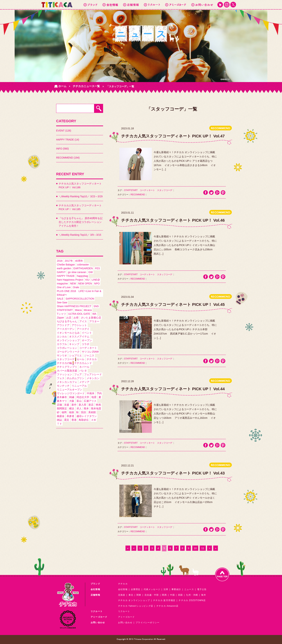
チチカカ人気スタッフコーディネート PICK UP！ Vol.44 (173, 389)
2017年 (69, 261)
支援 (67, 405)
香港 (74, 420)
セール (81, 359)
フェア (78, 374)
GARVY (61, 272)
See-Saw (62, 302)
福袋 (71, 412)
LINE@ (96, 280)
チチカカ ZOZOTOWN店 (192, 600)
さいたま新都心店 (91, 318)
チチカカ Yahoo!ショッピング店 (136, 606)
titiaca (78, 310)
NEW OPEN (85, 283)
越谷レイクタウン (87, 416)
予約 (99, 393)
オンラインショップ (68, 340)
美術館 (92, 412)
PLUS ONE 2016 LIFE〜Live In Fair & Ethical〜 (79, 293)
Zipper (60, 318)
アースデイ (83, 329)
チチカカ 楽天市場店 (164, 600)
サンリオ (62, 355)
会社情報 (123, 589)
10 (195, 548)
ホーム (62, 86)
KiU (87, 280)
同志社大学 (83, 397)
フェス (61, 378)
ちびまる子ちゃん (67, 321)
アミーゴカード (126, 617)
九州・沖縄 (192, 595)
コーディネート (88, 348)
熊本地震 (96, 408)
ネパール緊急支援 (67, 371)
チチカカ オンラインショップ (134, 600)
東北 (131, 595)
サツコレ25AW (90, 352)
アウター (94, 321)
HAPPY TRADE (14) (68, 140)
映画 (98, 405)
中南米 (91, 393)
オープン (87, 340)
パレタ (83, 371)
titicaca (88, 310)
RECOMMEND (138, 195)
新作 (74, 405)
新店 (91, 405)
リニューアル (79, 386)
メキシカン (93, 378)
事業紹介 (176, 589)
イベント (87, 333)
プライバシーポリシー (147, 623)
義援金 (61, 416)
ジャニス (89, 355)
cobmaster (83, 265)
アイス (83, 321)
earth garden (64, 268)
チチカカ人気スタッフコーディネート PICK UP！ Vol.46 (173, 220)
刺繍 (72, 397)
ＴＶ (59, 424)
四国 (180, 595)
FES (97, 268)
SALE (60, 299)
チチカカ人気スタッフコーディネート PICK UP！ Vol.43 (173, 473)
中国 (172, 595)
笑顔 (83, 412)
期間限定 (62, 408)
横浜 (72, 408)
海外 (203, 595)
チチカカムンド (83, 363)
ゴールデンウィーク (68, 352)
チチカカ (92, 359)
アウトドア (63, 325)
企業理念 (136, 589)
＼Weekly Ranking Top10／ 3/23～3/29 (81, 196)
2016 (60, 261)
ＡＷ (94, 420)
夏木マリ (62, 401)
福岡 (64, 412)
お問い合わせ (125, 623)
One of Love (64, 287)
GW (91, 272)
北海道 (122, 595)
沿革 (166, 589)
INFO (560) (62, 149)
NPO (97, 283)
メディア (84, 382)
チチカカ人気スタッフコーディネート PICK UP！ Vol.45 (173, 305)
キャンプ (74, 344)
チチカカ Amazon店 (167, 606)
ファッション (64, 374)
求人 (79, 408)
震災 (67, 420)
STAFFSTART (65, 310)
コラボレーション (67, 348)
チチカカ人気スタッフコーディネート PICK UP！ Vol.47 (173, 136)
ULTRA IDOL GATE (79, 314)
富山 (79, 401)
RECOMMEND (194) (68, 158)
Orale (76, 287)
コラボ (85, 344)
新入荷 (83, 405)
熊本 (86, 408)
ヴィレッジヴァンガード (71, 393)
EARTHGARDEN (83, 268)
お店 (69, 318)
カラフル (62, 344)
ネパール (84, 367)
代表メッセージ (152, 589)
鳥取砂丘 (84, 420)
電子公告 (202, 589)
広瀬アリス (90, 401)
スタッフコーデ (66, 359)
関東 (139, 595)
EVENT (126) (64, 131)
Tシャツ (61, 314)
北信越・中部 (152, 595)
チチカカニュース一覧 (86, 86)
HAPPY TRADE (66, 276)
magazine (62, 283)
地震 (94, 397)
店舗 (59, 405)
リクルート (124, 611)
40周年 (79, 261)
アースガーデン (66, 329)
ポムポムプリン (75, 378)
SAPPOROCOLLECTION (80, 299)
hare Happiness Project (70, 280)
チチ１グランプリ (67, 367)
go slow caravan (77, 272)
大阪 (72, 401)
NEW (73, 283)
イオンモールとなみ (68, 333)
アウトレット (79, 325)
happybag (83, 276)
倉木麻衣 (62, 397)
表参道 (70, 416)
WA (94, 314)
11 (203, 548)
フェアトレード (93, 374)
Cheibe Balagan (66, 265)
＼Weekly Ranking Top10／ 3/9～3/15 (80, 235)
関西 (164, 595)
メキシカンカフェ (67, 382)
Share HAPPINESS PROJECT (74, 306)
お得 (76, 318)
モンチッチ (63, 386)
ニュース (189, 589)
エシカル (62, 337)
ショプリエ (75, 355)
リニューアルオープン (70, 390)
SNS (96, 306)
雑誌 (59, 420)
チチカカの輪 (64, 363)
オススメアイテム (79, 337)
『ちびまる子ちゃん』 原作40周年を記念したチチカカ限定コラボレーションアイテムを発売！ (81, 222)
